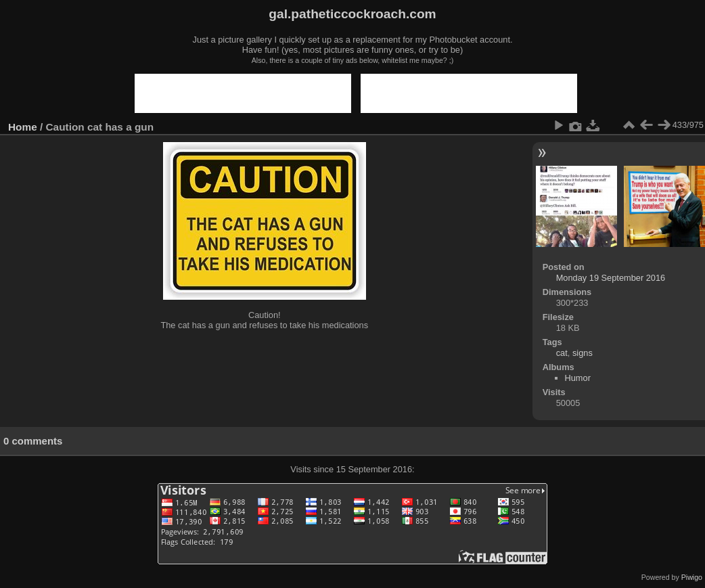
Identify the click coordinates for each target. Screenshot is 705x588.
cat (562, 353)
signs (583, 353)
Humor (578, 378)
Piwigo (692, 577)
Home (23, 127)
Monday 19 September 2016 (611, 278)
